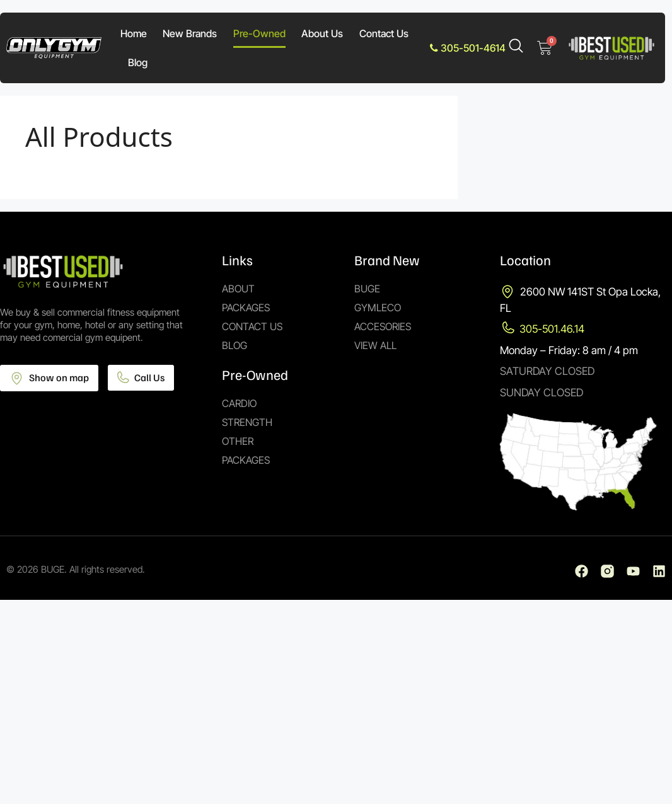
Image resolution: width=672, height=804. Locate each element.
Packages (246, 307)
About (238, 289)
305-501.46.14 (552, 329)
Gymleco (378, 307)
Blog (138, 62)
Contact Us (384, 33)
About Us (322, 33)
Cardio (239, 403)
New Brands (190, 33)
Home (134, 33)
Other (238, 441)
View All (375, 345)
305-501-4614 (468, 48)
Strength (247, 422)
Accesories (383, 326)
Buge (367, 289)
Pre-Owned (259, 33)
